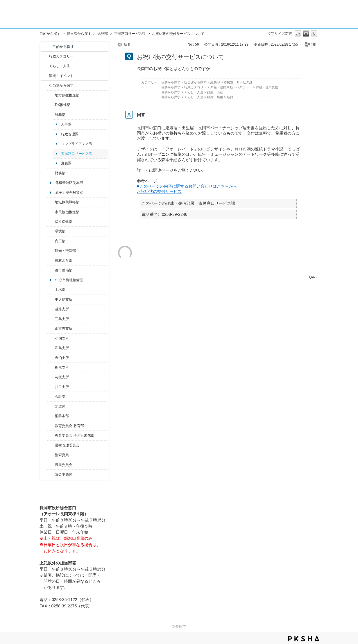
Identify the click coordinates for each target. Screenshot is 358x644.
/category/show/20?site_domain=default (51, 251)
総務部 (103, 34)
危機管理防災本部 (69, 183)
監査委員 (62, 455)
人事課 (66, 124)
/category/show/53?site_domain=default (51, 319)
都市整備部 (64, 270)
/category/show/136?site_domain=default (51, 377)
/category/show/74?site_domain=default (51, 338)
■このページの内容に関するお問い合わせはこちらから (187, 186)
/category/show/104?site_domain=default (51, 202)
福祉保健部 (64, 222)
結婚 (230, 97)
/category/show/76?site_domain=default (51, 261)
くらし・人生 (60, 66)
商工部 (60, 241)
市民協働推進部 (67, 212)
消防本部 (62, 416)
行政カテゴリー (61, 56)
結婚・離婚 (215, 97)
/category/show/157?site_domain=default (51, 474)
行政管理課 (70, 134)
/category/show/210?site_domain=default (51, 397)
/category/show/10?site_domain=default (51, 115)
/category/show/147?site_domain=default (51, 406)
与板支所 (62, 377)
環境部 (60, 231)
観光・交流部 (65, 251)
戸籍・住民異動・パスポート (231, 87)
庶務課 (66, 163)
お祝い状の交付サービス (159, 191)
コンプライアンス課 (77, 144)
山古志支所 (64, 329)
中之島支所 (64, 299)
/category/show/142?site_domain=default (51, 309)
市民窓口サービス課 (130, 34)
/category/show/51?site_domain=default (51, 435)
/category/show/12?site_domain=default (45, 66)
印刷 (313, 44)
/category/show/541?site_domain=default (51, 105)
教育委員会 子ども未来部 (75, 435)
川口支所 (62, 387)
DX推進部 (63, 105)
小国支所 (62, 338)
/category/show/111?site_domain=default (51, 445)
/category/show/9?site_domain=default (45, 85)
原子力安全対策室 (69, 193)
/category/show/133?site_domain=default (51, 387)
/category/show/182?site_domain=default (51, 270)
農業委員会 (64, 465)
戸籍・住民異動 (267, 87)
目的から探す (50, 34)
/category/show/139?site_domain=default (51, 348)
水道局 (60, 406)
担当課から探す (79, 34)
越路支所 (62, 309)
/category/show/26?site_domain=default (51, 212)
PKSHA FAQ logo (304, 639)
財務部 (60, 173)
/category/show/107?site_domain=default (51, 299)
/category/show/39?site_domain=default (51, 426)
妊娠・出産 (215, 92)
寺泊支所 (62, 358)
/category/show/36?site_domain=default (51, 241)
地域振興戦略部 (67, 202)
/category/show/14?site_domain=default (51, 222)
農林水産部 (64, 261)
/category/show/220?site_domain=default (51, 455)
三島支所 (62, 319)
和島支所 (62, 348)
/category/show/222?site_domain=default (51, 465)
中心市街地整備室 (69, 280)
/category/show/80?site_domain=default (51, 367)
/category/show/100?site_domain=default (51, 95)
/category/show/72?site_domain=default (51, 173)
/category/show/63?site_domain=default (51, 358)
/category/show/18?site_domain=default (45, 76)
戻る (127, 44)
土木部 (60, 290)
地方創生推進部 (67, 95)
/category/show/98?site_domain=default (51, 329)
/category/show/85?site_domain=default (51, 416)
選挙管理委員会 (67, 445)
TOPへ (312, 277)
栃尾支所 (62, 367)
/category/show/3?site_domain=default (45, 56)
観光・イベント (61, 76)
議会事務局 (64, 474)
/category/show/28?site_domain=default (51, 290)
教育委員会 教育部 (69, 426)
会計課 (60, 397)
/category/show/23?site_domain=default (51, 231)
